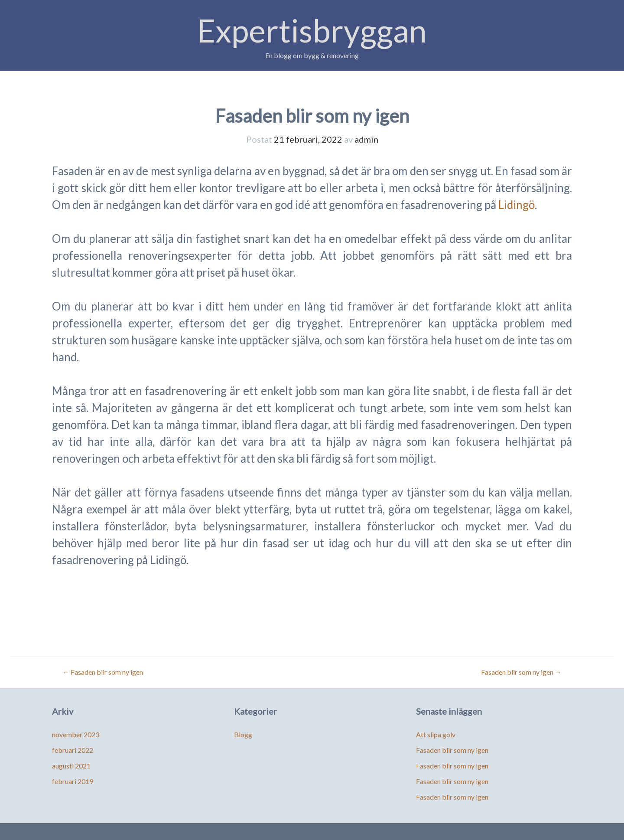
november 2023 (76, 734)
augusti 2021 (71, 766)
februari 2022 (73, 750)
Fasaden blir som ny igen (103, 672)
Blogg (243, 734)
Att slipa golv (436, 734)
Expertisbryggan (312, 30)
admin (366, 139)
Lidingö (517, 205)
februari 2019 (73, 781)
